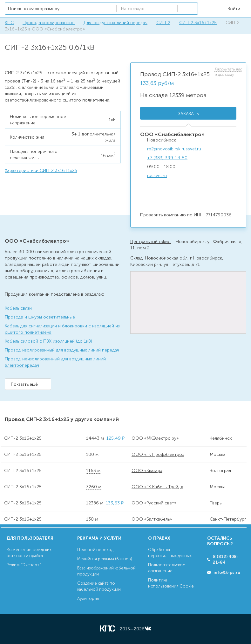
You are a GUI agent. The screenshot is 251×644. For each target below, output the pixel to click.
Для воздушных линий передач (115, 23)
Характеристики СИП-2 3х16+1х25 (41, 171)
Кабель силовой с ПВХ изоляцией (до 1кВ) (48, 341)
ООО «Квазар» (147, 471)
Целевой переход (95, 550)
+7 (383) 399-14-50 (167, 158)
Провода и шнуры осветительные (40, 317)
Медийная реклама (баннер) (105, 559)
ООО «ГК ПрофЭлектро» (158, 454)
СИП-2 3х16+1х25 (198, 23)
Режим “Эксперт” (24, 565)
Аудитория (88, 598)
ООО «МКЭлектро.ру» (155, 438)
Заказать (188, 114)
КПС (9, 23)
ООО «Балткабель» (152, 519)
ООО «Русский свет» (154, 503)
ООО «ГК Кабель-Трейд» (157, 487)
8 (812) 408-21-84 (226, 559)
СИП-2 (163, 23)
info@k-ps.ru (227, 572)
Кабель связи (18, 308)
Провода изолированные (49, 23)
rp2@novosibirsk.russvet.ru (174, 149)
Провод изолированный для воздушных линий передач (62, 350)
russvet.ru (157, 176)
